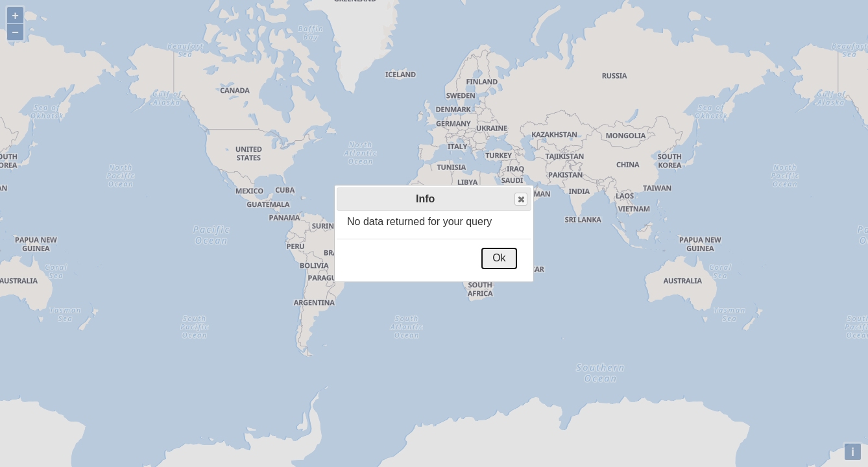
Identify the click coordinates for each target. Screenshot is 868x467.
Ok (499, 258)
